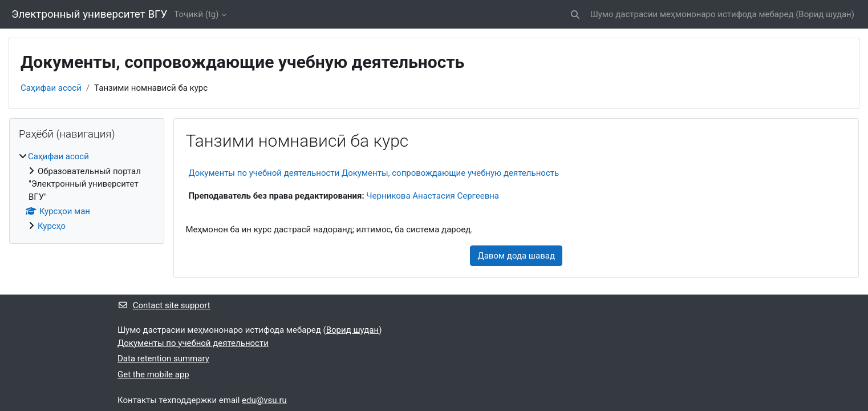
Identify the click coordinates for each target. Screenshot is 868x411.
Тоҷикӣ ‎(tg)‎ (196, 14)
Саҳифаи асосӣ (51, 88)
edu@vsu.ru (264, 400)
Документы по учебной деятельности (193, 343)
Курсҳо (52, 226)
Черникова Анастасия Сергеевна (433, 196)
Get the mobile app (153, 374)
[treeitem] (87, 191)
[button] (575, 15)
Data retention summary (163, 358)
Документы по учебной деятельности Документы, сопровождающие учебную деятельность (374, 173)
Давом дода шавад (516, 256)
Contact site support (164, 305)
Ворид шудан (825, 14)
